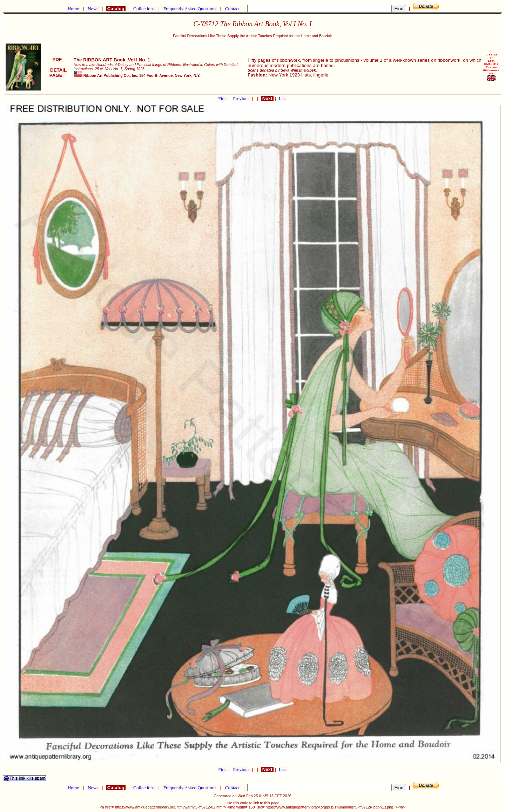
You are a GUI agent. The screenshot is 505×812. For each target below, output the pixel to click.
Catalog (116, 9)
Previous (242, 98)
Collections (144, 9)
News (93, 9)
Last (283, 98)
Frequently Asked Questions (190, 9)
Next (267, 98)
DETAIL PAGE (57, 73)
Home (73, 9)
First (223, 98)
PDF (57, 59)
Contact (232, 9)
